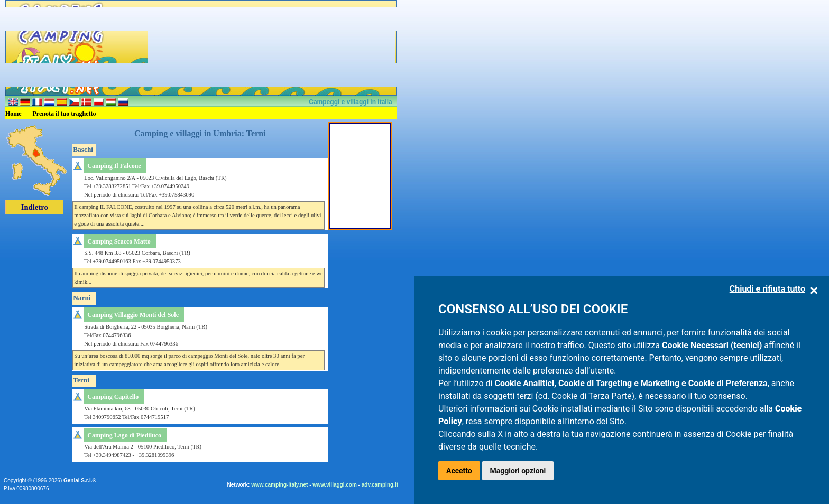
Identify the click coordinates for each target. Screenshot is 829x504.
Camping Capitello (113, 397)
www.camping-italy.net (279, 485)
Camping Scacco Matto (119, 241)
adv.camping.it (380, 485)
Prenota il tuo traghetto (65, 114)
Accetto (459, 471)
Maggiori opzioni (518, 471)
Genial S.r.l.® (80, 480)
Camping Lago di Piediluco (124, 435)
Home (13, 114)
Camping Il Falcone (114, 166)
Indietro (35, 207)
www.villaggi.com (335, 485)
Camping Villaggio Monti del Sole (133, 315)
